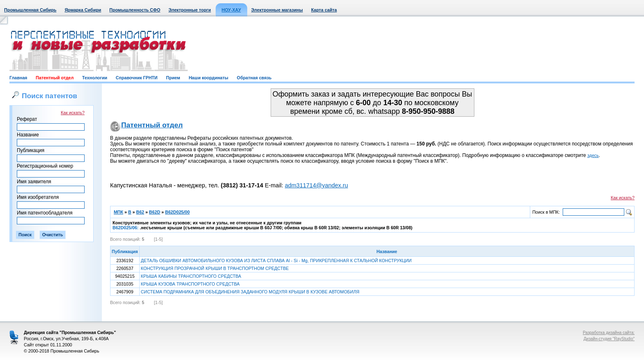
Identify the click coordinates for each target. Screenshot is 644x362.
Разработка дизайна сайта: (609, 333)
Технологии (95, 78)
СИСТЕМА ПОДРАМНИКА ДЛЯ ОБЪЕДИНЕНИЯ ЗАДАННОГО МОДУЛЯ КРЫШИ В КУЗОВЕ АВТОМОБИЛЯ (250, 292)
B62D (155, 212)
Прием (173, 78)
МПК (118, 212)
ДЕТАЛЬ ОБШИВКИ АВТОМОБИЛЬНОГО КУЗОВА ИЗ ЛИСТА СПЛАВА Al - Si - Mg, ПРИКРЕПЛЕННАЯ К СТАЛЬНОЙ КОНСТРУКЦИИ (276, 261)
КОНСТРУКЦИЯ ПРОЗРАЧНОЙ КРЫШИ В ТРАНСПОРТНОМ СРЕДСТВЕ (215, 268)
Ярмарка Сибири (83, 10)
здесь (593, 155)
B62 (140, 212)
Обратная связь (254, 78)
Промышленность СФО (135, 10)
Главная (18, 78)
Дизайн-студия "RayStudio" (609, 339)
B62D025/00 (177, 212)
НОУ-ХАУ (231, 10)
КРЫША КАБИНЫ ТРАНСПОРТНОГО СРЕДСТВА (191, 276)
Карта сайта (324, 10)
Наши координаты (208, 78)
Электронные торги (190, 10)
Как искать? (73, 113)
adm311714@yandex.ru (316, 185)
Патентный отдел (55, 78)
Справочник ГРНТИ (137, 78)
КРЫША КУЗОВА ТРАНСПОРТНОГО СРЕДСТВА (190, 284)
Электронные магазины (277, 10)
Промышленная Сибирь (30, 10)
